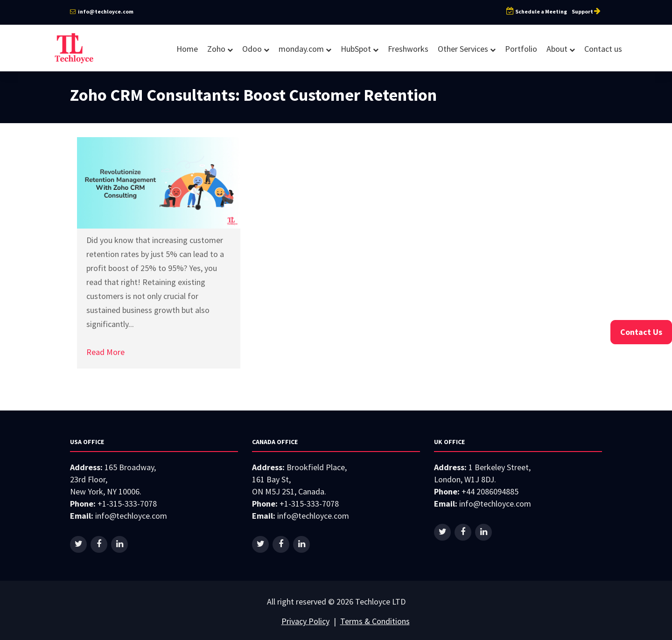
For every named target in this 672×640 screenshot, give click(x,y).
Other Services (467, 49)
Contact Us (641, 332)
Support (587, 11)
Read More (105, 352)
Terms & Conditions (375, 621)
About (561, 49)
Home (187, 49)
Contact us (603, 49)
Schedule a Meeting (537, 11)
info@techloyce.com (102, 11)
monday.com (305, 49)
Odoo (256, 49)
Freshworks (408, 49)
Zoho (220, 49)
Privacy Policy (305, 621)
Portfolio (521, 49)
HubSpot (360, 49)
